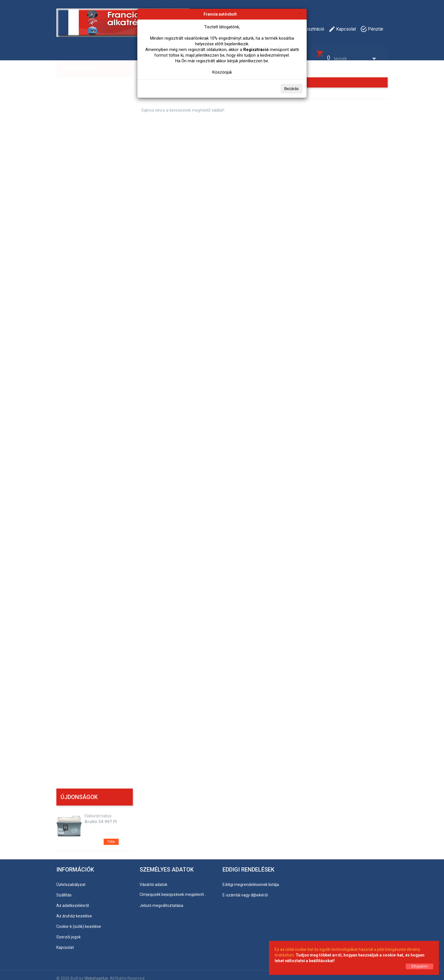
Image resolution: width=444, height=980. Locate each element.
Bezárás (292, 89)
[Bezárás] (301, 14)
